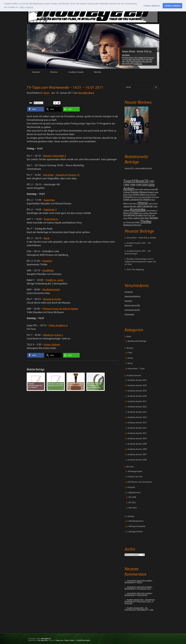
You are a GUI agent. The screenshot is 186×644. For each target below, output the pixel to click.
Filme (130, 353)
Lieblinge (130, 516)
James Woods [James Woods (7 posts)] (130, 206)
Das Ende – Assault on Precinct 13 (61, 175)
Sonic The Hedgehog (135, 270)
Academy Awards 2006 (137, 460)
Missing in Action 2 (53, 335)
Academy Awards (76, 72)
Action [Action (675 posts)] (129, 189)
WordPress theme (84, 640)
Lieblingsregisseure (135, 521)
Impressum (129, 292)
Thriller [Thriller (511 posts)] (146, 222)
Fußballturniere (134, 493)
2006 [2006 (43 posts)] (151, 185)
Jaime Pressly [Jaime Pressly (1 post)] (153, 204)
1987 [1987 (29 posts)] (152, 181)
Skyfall (140, 582)
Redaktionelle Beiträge (137, 341)
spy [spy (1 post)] (124, 222)
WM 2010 (132, 508)
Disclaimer (128, 301)
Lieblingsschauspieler (136, 526)
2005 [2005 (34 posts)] (145, 185)
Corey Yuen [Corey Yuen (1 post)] (137, 197)
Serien (130, 363)
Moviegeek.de (46, 639)
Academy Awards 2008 (137, 449)
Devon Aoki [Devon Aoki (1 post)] (155, 197)
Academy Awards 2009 (137, 444)
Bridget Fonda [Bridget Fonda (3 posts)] (153, 192)
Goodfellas (48, 270)
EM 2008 (132, 497)
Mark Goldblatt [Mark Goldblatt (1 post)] (144, 213)
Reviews (54, 72)
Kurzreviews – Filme (136, 369)
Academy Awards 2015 (137, 412)
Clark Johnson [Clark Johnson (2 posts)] (151, 195)
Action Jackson (52, 344)
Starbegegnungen (135, 471)
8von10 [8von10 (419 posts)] (142, 181)
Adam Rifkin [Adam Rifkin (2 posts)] (139, 189)
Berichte (98, 72)
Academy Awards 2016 (137, 407)
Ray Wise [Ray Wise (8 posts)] (145, 218)
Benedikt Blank (86, 93)
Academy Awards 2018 (137, 396)
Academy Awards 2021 (137, 380)
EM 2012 (132, 503)
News (129, 337)
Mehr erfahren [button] (27, 7)
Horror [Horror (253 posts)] (143, 203)
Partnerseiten (129, 314)
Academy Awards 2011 (137, 433)
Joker (152, 610)
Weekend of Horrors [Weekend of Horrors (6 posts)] (132, 225)
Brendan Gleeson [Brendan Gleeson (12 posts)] (139, 192)
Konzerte (131, 487)
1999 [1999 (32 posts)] (139, 185)
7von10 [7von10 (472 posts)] (129, 181)
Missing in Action (52, 299)
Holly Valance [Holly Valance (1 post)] (133, 204)
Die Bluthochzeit (51, 290)
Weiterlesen (138, 64)
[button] (36, 109)
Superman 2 (50, 210)
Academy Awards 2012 (137, 428)
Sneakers (47, 261)
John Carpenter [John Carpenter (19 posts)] (145, 206)
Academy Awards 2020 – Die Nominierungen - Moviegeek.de (136, 609)
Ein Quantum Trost (144, 589)
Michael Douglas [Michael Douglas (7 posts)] (135, 215)
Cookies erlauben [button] (172, 6)
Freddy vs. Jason (55, 280)
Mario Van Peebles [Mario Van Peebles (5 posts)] (131, 213)
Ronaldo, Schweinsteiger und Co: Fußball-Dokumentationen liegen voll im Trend (140, 262)
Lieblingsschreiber (135, 532)
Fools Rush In (51, 219)
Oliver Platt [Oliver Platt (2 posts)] (147, 215)
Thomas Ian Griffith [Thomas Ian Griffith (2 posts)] (133, 222)
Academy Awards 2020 (137, 386)
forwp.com (60, 640)
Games (130, 358)
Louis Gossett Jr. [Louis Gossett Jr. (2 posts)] (152, 211)
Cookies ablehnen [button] (152, 6)
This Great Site (42, 640)
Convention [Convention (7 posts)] (128, 197)
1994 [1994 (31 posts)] (132, 185)
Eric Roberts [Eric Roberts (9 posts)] (145, 200)
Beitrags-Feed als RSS (132, 305)
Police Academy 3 (58, 325)
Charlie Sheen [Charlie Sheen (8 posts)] (139, 195)
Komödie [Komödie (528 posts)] (138, 210)
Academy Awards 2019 (137, 391)
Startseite (36, 72)
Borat (47, 238)
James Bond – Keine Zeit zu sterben (141, 238)
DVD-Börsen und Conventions (140, 482)
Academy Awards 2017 (137, 402)
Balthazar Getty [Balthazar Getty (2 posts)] (149, 189)
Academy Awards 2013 (137, 423)
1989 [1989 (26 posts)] (126, 185)
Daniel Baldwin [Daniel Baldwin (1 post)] (146, 197)
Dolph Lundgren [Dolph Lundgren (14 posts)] (131, 199)
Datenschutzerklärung (132, 296)
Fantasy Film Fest (135, 477)
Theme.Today (69, 640)
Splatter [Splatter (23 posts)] (154, 218)
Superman (49, 200)
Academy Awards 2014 (137, 417)
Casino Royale (142, 595)
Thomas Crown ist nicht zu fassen (60, 309)
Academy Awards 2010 (137, 439)
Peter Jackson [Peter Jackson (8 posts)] (134, 218)
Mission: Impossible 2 (55, 156)
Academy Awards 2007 (137, 455)
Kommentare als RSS (132, 310)
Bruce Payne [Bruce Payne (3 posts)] (128, 195)
